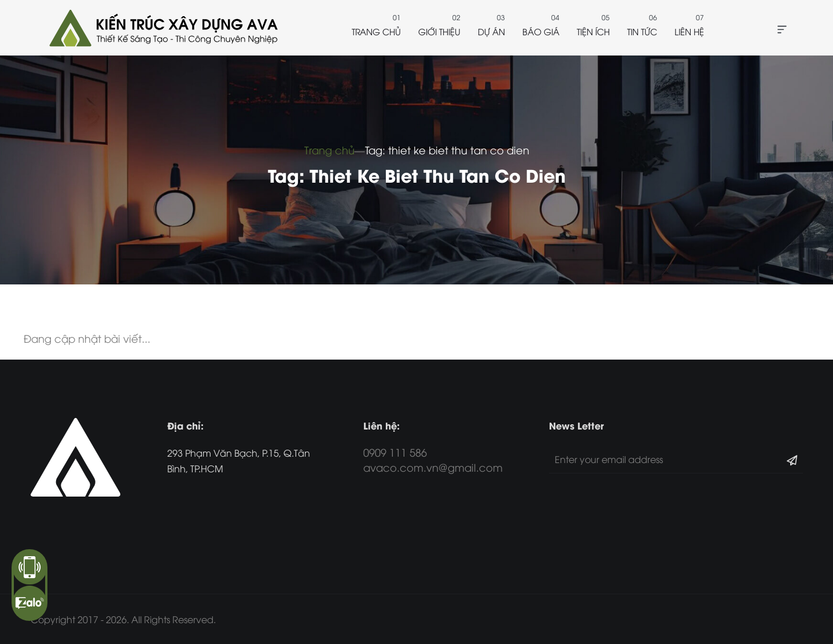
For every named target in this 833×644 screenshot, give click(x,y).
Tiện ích (593, 31)
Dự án (491, 31)
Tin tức (642, 31)
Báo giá (541, 31)
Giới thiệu (439, 31)
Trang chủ (376, 31)
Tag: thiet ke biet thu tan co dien (447, 149)
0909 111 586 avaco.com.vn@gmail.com (433, 459)
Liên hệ (689, 31)
